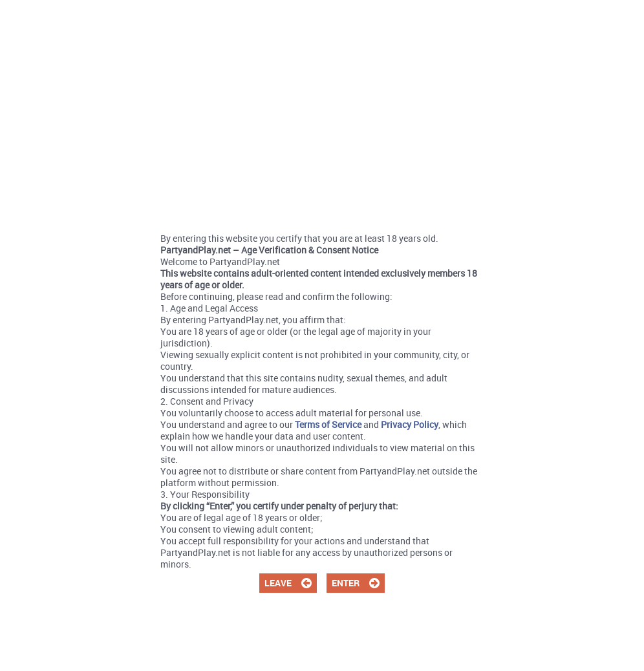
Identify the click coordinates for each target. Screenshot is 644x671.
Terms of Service (328, 424)
